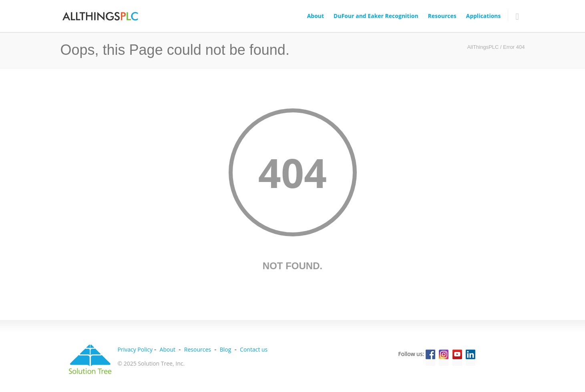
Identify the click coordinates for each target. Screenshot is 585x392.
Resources (442, 16)
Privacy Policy (135, 349)
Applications (483, 16)
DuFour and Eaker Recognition (376, 16)
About (316, 16)
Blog (226, 349)
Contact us (254, 349)
